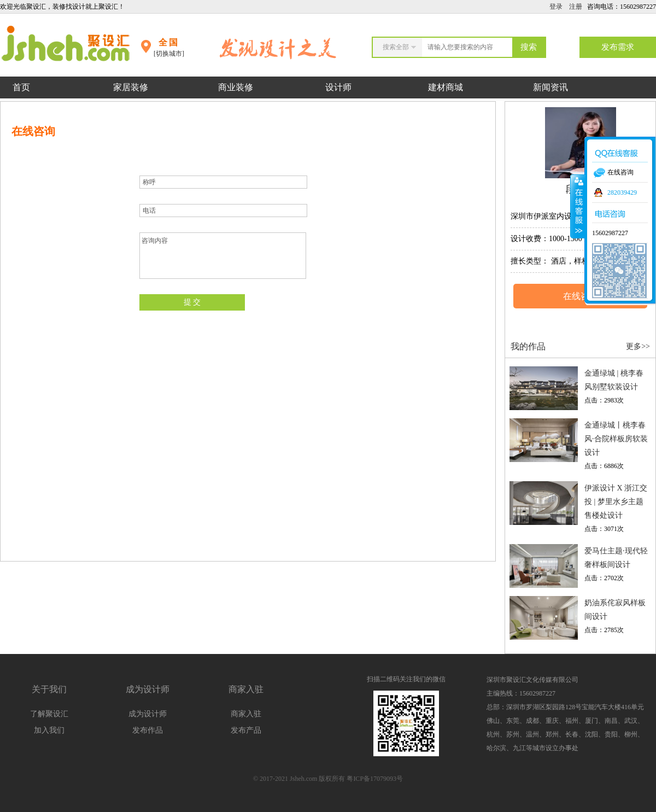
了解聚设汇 (49, 714)
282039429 (622, 192)
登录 (556, 7)
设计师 (339, 87)
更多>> (638, 346)
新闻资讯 (550, 87)
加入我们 (49, 730)
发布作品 (148, 730)
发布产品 (246, 730)
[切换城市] (169, 54)
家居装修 (131, 87)
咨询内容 (223, 256)
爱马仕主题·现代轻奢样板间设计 (616, 558)
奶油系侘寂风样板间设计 (615, 610)
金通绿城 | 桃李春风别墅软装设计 (614, 380)
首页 (21, 87)
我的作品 (528, 346)
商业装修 (236, 87)
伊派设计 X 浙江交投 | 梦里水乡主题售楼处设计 (616, 502)
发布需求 (618, 47)
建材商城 (446, 87)
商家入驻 (246, 714)
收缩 (578, 206)
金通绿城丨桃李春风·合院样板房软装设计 (616, 439)
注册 (576, 7)
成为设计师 (148, 714)
